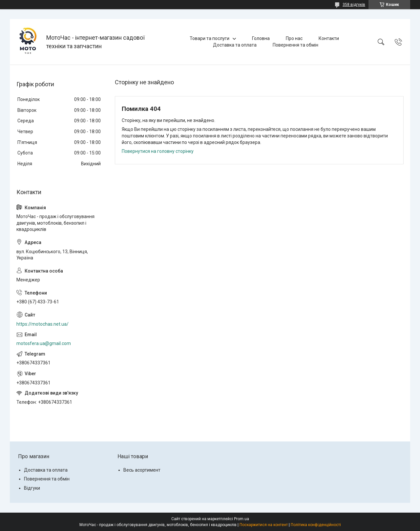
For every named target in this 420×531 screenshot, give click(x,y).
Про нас (294, 38)
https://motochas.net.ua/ (42, 324)
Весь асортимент (142, 470)
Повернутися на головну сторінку (158, 151)
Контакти (329, 38)
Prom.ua (241, 519)
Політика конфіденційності (316, 525)
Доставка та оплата (235, 45)
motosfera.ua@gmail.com (44, 343)
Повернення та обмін (295, 45)
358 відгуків (354, 5)
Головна (261, 38)
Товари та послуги (210, 38)
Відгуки (32, 488)
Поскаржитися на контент (264, 525)
